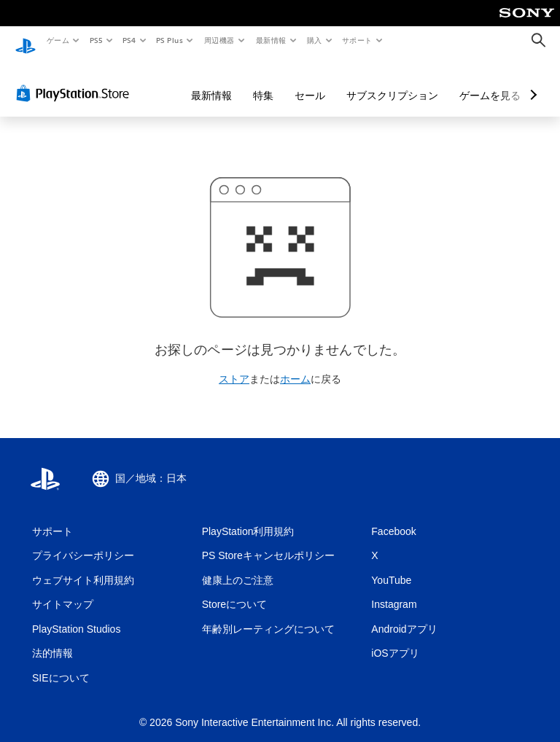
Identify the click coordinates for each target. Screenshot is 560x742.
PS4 (130, 40)
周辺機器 (219, 40)
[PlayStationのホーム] (26, 41)
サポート (357, 40)
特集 (263, 82)
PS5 (96, 40)
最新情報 (271, 40)
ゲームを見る (490, 82)
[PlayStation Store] (76, 79)
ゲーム (57, 40)
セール (310, 82)
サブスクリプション (392, 82)
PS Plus (170, 40)
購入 (315, 40)
